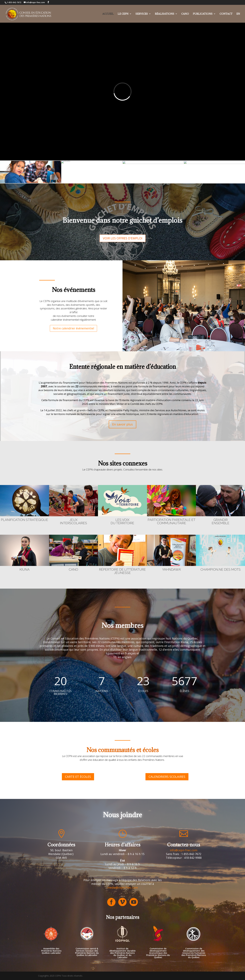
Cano (185, 14)
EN (238, 14)
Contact (226, 14)
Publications (203, 14)
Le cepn (123, 14)
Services (142, 14)
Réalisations (165, 14)
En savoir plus (122, 424)
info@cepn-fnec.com (184, 850)
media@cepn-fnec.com (123, 887)
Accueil (108, 14)
